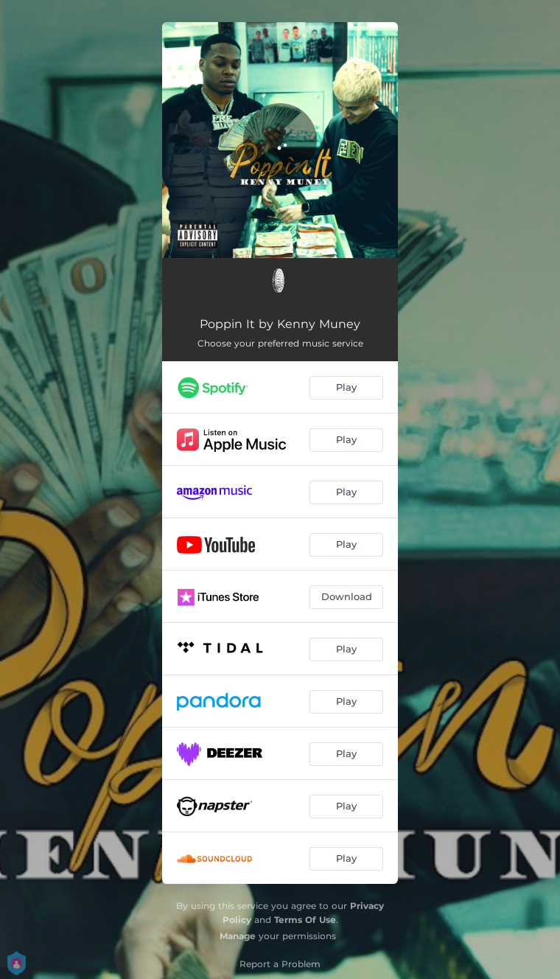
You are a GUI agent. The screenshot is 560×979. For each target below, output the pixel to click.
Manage (238, 936)
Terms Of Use (305, 920)
